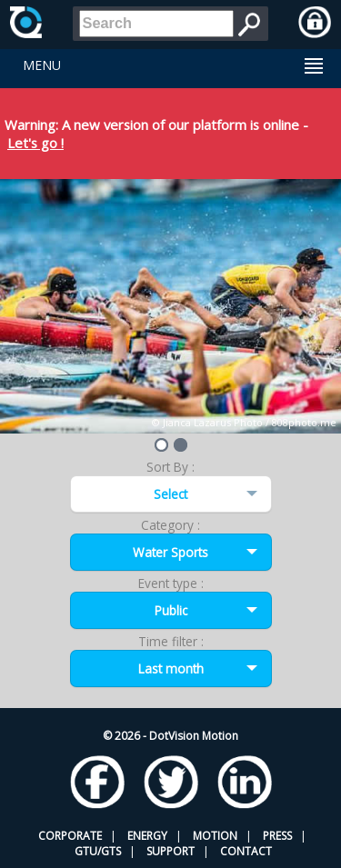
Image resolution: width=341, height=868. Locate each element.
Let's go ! (35, 143)
